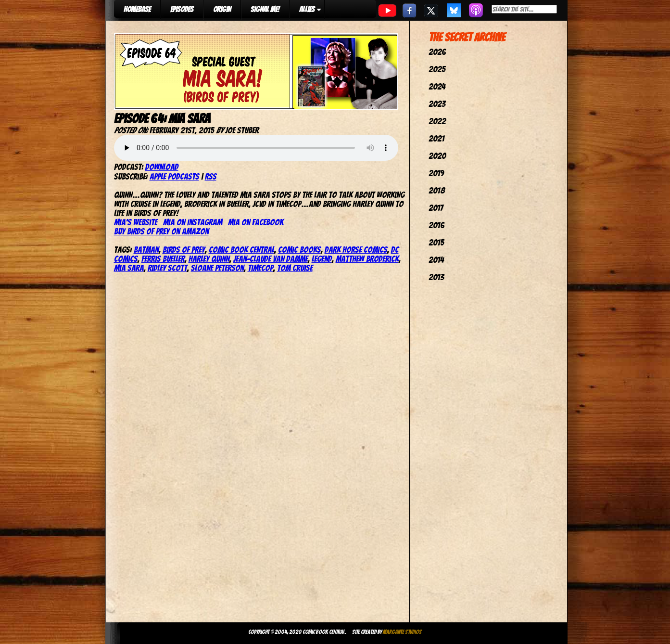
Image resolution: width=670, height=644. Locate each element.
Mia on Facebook (256, 222)
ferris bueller (163, 259)
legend (322, 259)
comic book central (241, 250)
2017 (436, 208)
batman (146, 250)
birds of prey (184, 250)
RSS (211, 176)
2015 (436, 242)
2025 (437, 69)
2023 (437, 104)
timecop (260, 268)
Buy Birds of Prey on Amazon (161, 231)
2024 (437, 86)
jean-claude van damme (271, 259)
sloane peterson (217, 268)
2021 (436, 138)
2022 (437, 121)
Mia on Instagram (193, 222)
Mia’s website (136, 222)
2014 (436, 260)
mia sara (129, 268)
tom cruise (295, 268)
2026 (437, 52)
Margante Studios (402, 632)
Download (162, 167)
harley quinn (209, 259)
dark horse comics (356, 250)
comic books (299, 250)
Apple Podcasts (174, 176)
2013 (436, 277)
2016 (436, 225)
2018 (437, 190)
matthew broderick (367, 259)
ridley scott (167, 268)
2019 (436, 173)
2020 (437, 156)
